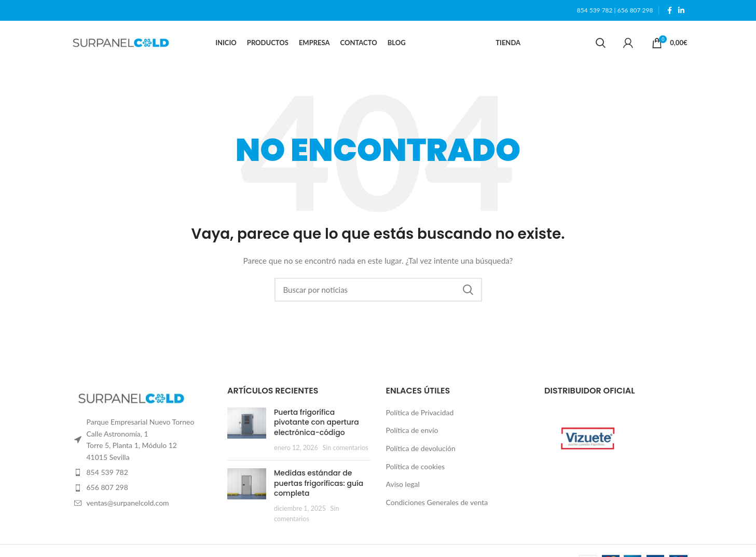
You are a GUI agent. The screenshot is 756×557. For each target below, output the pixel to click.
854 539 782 (595, 10)
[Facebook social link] (670, 10)
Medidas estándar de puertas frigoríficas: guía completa (319, 485)
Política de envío (412, 432)
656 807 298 (635, 10)
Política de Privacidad (420, 415)
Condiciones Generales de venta (437, 504)
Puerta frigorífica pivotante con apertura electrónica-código (317, 424)
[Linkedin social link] (681, 10)
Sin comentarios (346, 450)
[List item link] (141, 474)
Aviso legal (403, 486)
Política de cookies (416, 468)
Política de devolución (421, 450)
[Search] (601, 44)
